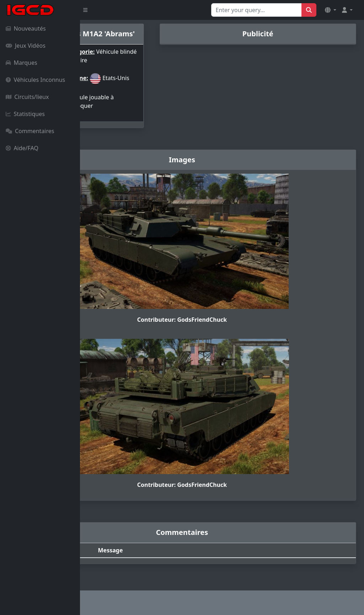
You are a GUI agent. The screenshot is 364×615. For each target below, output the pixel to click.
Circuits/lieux (27, 97)
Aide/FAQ (22, 148)
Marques (22, 63)
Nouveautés (26, 28)
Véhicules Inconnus (35, 80)
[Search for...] (256, 10)
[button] (331, 10)
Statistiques (25, 114)
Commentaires (30, 131)
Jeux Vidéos (26, 46)
